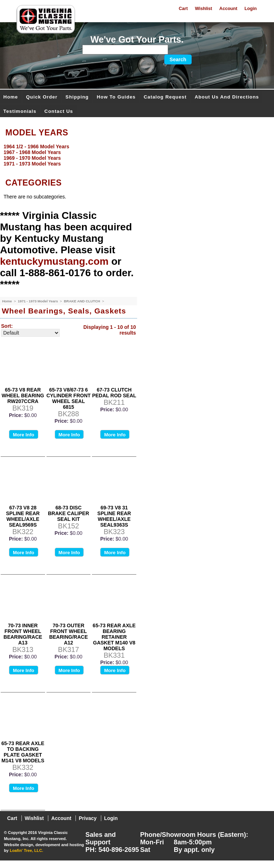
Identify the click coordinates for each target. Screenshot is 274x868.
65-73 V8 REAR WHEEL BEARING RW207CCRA (23, 395)
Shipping (77, 97)
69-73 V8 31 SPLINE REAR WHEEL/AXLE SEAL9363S (114, 516)
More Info (24, 435)
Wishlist (204, 9)
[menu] (135, 155)
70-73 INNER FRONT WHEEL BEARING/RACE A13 (23, 634)
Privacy (88, 818)
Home (11, 97)
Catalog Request (165, 97)
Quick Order (42, 97)
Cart (183, 9)
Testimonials (20, 111)
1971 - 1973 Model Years (38, 301)
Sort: (7, 326)
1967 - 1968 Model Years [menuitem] (32, 152)
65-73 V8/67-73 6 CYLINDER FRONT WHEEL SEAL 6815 (69, 398)
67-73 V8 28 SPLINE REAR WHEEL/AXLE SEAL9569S (23, 516)
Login (250, 9)
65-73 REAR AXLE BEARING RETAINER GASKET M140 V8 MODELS (114, 637)
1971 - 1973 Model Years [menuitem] (32, 164)
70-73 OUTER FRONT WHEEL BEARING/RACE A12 (68, 634)
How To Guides (116, 97)
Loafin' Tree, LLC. (26, 850)
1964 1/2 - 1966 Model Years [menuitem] (36, 147)
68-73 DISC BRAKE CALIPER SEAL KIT (68, 513)
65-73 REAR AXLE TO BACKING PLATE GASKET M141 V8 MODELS (23, 752)
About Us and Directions (227, 97)
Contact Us (59, 111)
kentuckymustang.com (54, 261)
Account (228, 9)
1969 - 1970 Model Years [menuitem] (32, 158)
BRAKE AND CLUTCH (82, 301)
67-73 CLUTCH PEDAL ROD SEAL (114, 393)
